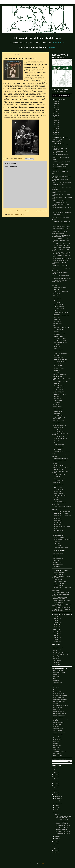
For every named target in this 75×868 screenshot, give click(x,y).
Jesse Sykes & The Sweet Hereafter (62, 655)
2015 (55, 792)
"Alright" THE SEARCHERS (60, 163)
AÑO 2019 (56, 113)
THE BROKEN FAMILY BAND (61, 312)
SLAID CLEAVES (58, 331)
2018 (55, 786)
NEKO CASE (57, 320)
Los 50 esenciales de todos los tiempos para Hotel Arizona (60, 598)
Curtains (55, 684)
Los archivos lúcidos (58, 717)
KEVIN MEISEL (57, 450)
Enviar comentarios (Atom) (17, 214)
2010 (55, 848)
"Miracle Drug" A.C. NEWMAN (61, 225)
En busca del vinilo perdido (60, 700)
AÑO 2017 (56, 117)
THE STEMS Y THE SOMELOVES (62, 506)
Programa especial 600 (59, 573)
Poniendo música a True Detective (62, 587)
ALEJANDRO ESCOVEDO (60, 354)
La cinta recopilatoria (59, 711)
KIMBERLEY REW (58, 480)
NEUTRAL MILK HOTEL (60, 460)
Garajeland (56, 703)
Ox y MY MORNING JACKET (61, 458)
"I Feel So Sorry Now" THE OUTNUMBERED (59, 281)
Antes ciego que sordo (59, 672)
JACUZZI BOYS (58, 399)
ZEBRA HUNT (57, 543)
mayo (57, 810)
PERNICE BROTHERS (59, 475)
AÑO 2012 (56, 127)
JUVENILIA (56, 404)
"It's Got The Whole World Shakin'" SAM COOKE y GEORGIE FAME (61, 253)
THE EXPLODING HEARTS (61, 360)
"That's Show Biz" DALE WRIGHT (62, 238)
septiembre (58, 803)
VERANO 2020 (57, 619)
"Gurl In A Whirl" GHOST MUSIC (62, 161)
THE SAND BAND (58, 490)
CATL (55, 325)
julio (56, 805)
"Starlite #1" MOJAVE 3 (59, 143)
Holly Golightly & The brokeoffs (61, 653)
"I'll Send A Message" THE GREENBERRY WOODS (59, 233)
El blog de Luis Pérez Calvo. (60, 696)
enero (57, 839)
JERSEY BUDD (57, 314)
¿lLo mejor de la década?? (60, 288)
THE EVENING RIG (58, 358)
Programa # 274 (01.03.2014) (62, 834)
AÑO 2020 (56, 111)
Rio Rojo (55, 744)
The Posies (56, 663)
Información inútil (58, 707)
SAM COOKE (57, 335)
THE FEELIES (57, 363)
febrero (57, 836)
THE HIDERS (57, 384)
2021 (55, 779)
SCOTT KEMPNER (58, 408)
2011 (55, 846)
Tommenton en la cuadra (60, 752)
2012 (55, 844)
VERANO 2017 (57, 624)
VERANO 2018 (57, 622)
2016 (55, 790)
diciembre (58, 796)
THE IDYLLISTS (58, 393)
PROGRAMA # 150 (58, 602)
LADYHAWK (57, 414)
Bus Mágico (56, 676)
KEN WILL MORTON (59, 538)
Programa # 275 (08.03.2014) (62, 831)
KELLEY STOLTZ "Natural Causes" (62, 511)
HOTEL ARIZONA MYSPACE (61, 705)
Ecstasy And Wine (58, 692)
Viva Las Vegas (57, 753)
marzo (57, 814)
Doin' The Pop (57, 688)
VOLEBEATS (57, 534)
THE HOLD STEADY (59, 387)
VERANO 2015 (57, 628)
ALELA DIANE (57, 344)
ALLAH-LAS (57, 293)
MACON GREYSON (59, 437)
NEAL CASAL (57, 318)
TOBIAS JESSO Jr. (58, 400)
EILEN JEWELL (57, 402)
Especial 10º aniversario (60, 581)
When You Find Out (58, 755)
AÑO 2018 (56, 115)
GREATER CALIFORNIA (60, 375)
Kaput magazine (57, 709)
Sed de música (57, 746)
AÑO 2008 (56, 134)
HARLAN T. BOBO (58, 523)
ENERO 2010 (57, 557)
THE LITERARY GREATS (60, 426)
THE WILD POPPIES (59, 536)
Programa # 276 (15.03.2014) (62, 826)
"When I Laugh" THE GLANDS (61, 223)
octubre (57, 801)
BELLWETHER (57, 299)
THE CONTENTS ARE (59, 333)
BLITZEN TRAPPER (59, 307)
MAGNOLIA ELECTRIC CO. (61, 438)
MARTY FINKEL (58, 365)
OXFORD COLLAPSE (59, 466)
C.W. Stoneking (57, 649)
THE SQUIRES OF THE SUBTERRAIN (59, 504)
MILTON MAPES (58, 446)
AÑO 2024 (56, 104)
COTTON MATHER (58, 337)
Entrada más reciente (11, 211)
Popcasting (56, 736)
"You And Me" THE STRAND (61, 203)
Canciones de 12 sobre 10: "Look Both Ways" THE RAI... (63, 817)
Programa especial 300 (59, 585)
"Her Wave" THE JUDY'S (60, 216)
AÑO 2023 (56, 106)
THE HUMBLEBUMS (59, 391)
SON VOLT (56, 499)
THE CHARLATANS (58, 329)
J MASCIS (56, 397)
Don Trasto (56, 690)
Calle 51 (55, 678)
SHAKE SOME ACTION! (60, 495)
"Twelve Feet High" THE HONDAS (62, 183)
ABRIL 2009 (56, 561)
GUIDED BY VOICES (59, 376)
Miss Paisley (56, 726)
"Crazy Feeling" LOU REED (60, 201)
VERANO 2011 (57, 635)
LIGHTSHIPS (57, 424)
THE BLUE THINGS (59, 308)
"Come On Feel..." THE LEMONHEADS (59, 418)
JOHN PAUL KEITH (58, 406)
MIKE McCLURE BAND (59, 448)
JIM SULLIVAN (57, 519)
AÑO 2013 (56, 125)
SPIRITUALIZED (58, 501)
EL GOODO (56, 373)
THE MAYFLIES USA (59, 444)
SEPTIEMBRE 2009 (58, 559)
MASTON (56, 442)
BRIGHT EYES (57, 310)
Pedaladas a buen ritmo (59, 732)
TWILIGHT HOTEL (58, 530)
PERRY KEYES (57, 410)
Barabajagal (56, 674)
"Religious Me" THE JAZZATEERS (62, 279)
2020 (55, 781)
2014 (55, 794)
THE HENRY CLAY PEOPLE (61, 382)
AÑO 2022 (56, 108)
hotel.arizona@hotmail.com (59, 92)
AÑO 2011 (56, 128)
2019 (55, 783)
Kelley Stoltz (56, 657)
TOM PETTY (57, 476)
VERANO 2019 (57, 620)
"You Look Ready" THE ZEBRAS (62, 245)
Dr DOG (56, 348)
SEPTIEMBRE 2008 (58, 565)
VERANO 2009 (57, 639)
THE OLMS (56, 464)
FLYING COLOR (58, 367)
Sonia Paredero (57, 749)
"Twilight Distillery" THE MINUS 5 (62, 227)
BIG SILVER (57, 303)
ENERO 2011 (57, 555)
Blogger (43, 863)
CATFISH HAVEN (58, 324)
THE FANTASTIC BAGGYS (60, 361)
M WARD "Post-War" (59, 432)
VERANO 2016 (57, 626)
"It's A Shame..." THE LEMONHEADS (58, 421)
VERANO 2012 (57, 634)
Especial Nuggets (58, 580)
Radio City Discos (58, 740)
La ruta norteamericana (59, 715)
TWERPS (56, 528)
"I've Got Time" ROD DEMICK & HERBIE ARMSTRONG (61, 236)
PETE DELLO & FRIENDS (60, 339)
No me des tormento (58, 728)
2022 (55, 777)
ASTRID (56, 295)
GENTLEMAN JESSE (59, 369)
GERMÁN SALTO (58, 488)
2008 (55, 853)
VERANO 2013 (57, 632)
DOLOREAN (57, 346)
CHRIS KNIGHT (58, 412)
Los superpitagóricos (59, 722)
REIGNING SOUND (58, 470)
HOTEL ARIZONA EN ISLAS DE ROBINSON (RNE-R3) (61, 610)
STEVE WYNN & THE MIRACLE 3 (62, 540)
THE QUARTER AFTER (59, 478)
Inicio (27, 211)
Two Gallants (57, 665)
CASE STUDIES (58, 322)
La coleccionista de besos (60, 713)
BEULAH (56, 301)
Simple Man (56, 748)
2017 (55, 788)
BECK (55, 297)
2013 (55, 841)
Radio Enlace (57, 742)
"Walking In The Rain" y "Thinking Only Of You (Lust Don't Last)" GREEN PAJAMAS (62, 176)
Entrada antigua (42, 211)
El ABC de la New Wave (59, 694)
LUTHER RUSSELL (58, 484)
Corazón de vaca (58, 682)
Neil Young (56, 659)
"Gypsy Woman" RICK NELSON (62, 247)
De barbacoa (57, 686)
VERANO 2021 (57, 617)
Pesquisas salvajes (58, 734)
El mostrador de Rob (58, 698)
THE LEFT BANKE (58, 416)
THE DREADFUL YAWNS (60, 341)
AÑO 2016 (56, 119)
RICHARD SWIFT (58, 521)
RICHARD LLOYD (58, 428)
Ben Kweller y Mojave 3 (59, 647)
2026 (55, 768)
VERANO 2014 (57, 630)
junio (56, 808)
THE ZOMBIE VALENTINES (61, 547)
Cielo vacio (56, 680)
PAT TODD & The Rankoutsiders (62, 526)
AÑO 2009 (56, 132)
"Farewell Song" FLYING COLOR (62, 243)
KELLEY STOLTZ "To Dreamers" (62, 513)
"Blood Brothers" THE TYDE (61, 165)
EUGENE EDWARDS (59, 350)
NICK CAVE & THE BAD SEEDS (62, 327)
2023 (55, 774)
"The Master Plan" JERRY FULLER (62, 259)
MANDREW (56, 440)
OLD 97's (56, 462)
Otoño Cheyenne (58, 730)
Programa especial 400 (59, 583)
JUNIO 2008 (56, 567)
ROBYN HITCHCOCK (59, 385)
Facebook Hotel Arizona (59, 702)
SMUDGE (56, 497)
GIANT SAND (57, 371)
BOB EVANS (57, 356)
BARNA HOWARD (58, 389)
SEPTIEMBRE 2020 (58, 553)
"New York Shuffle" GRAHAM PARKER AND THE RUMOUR (60, 229)
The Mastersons (57, 661)
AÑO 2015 (56, 121)
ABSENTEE (56, 289)
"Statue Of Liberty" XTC (59, 211)
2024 (55, 772)
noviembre (58, 799)
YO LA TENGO (57, 542)
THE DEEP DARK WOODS (60, 342)
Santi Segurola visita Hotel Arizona (62, 608)
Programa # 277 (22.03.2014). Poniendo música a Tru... (62, 823)
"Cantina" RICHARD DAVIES (61, 261)
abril (56, 812)
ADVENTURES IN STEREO (61, 291)
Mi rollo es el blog (58, 724)
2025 (55, 770)
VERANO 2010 (57, 637)
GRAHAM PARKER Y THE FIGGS (62, 468)
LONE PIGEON (57, 430)
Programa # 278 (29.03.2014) (62, 820)
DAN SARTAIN (57, 492)
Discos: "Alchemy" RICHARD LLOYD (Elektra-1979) (62, 829)
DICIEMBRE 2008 (58, 563)
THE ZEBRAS (57, 545)
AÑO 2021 (56, 109)
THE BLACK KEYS (58, 305)
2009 (55, 850)
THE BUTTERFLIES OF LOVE (61, 316)
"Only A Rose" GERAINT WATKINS (62, 221)
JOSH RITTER (57, 482)
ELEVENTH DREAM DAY (60, 352)
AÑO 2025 (56, 102)
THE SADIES (57, 486)
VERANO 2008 (57, 641)
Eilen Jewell (56, 651)
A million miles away (58, 670)
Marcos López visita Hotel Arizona (62, 601)
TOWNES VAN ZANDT (59, 532)
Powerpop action (58, 738)
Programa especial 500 (59, 574)
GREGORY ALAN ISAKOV (60, 395)
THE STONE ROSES (59, 517)
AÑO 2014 (56, 123)
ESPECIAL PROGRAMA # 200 (61, 592)
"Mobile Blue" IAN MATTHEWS (61, 170)
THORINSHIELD (58, 525)
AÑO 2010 (56, 130)
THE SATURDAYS (58, 494)
